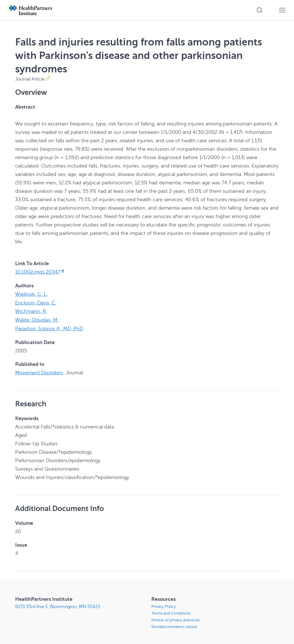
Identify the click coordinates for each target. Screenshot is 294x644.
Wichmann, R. (31, 311)
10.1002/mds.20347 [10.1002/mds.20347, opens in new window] (40, 272)
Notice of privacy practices (176, 619)
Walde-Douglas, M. (37, 319)
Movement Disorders (39, 371)
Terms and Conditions (171, 612)
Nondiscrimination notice (174, 625)
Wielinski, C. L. (31, 294)
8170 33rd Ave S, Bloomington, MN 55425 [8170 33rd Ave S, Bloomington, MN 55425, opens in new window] (58, 605)
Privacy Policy (164, 605)
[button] (259, 10)
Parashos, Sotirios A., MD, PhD (49, 327)
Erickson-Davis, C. (36, 302)
